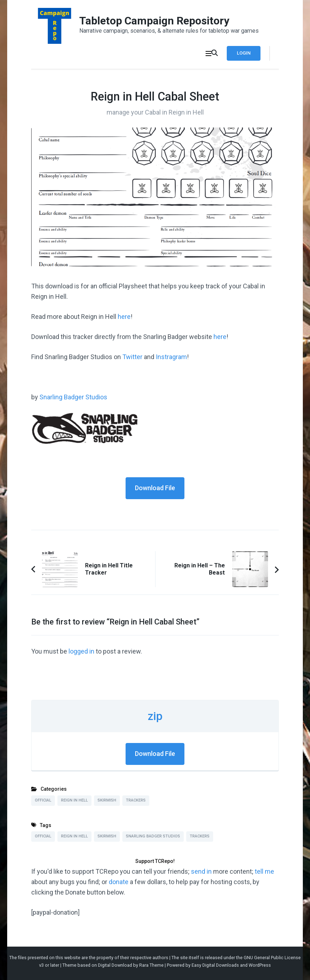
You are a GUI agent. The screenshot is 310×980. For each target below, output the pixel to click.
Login (244, 53)
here (124, 317)
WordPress (260, 965)
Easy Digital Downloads (215, 965)
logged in (81, 651)
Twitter (132, 357)
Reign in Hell (74, 800)
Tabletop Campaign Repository (154, 21)
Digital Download (115, 965)
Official (43, 800)
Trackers (136, 800)
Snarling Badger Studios (73, 397)
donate (119, 882)
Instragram (171, 357)
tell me (264, 871)
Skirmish (107, 800)
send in (201, 871)
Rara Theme (151, 965)
